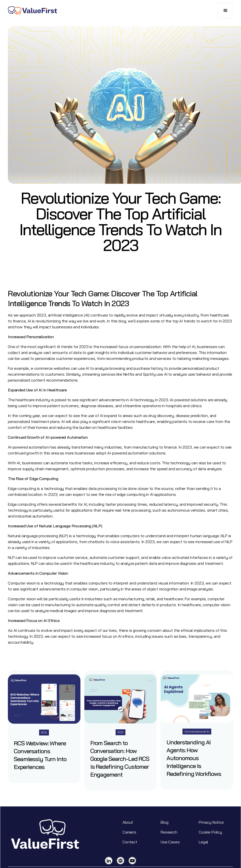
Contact (130, 842)
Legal (203, 842)
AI (194, 347)
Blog (164, 822)
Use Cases (170, 842)
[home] (32, 11)
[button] (226, 11)
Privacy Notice (211, 822)
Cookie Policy (210, 832)
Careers (129, 832)
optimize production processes (98, 469)
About (128, 822)
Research (169, 832)
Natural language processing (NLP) (38, 536)
